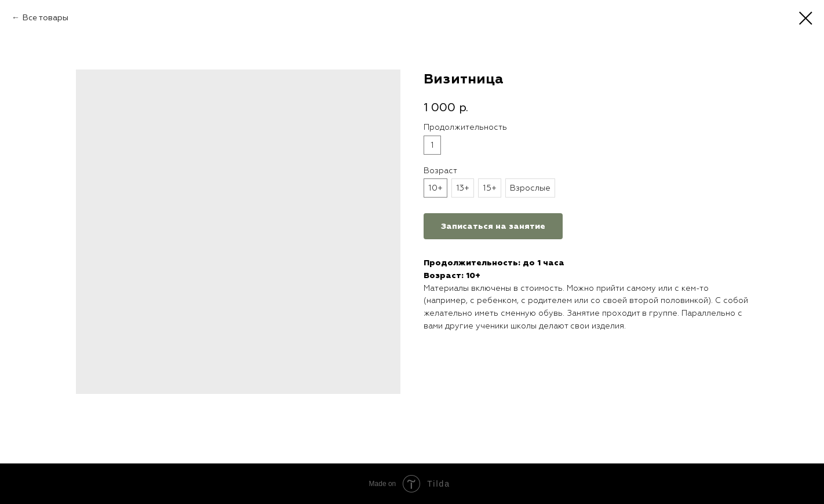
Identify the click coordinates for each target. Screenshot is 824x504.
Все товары (45, 18)
